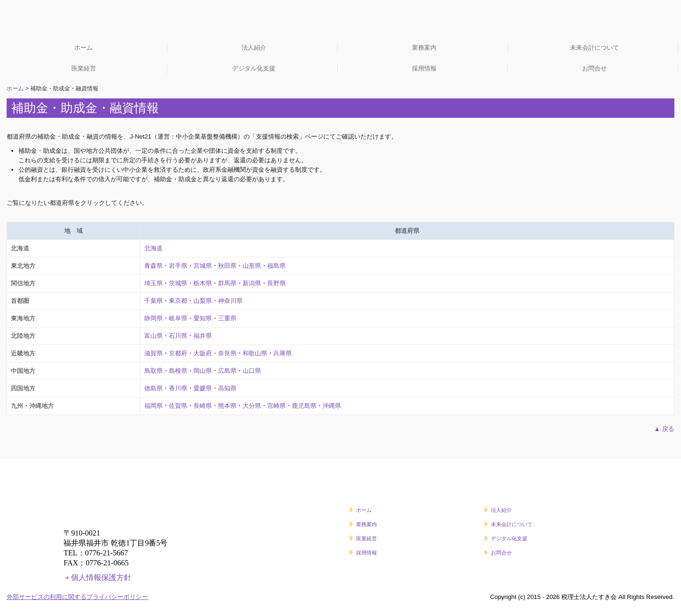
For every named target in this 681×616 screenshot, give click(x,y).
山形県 (252, 266)
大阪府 (203, 353)
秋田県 (227, 266)
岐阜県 (178, 318)
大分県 (252, 406)
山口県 (252, 371)
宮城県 (203, 266)
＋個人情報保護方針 (97, 577)
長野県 (276, 283)
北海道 (153, 248)
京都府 (178, 353)
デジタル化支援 (254, 68)
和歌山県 (255, 353)
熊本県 (227, 406)
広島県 (227, 371)
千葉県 (153, 301)
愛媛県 (203, 388)
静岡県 (153, 318)
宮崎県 (276, 406)
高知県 (227, 388)
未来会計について (594, 48)
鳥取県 (153, 371)
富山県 (153, 336)
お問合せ (594, 68)
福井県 (203, 336)
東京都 (178, 301)
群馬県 (227, 283)
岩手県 (178, 266)
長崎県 (203, 406)
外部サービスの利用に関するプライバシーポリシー (77, 597)
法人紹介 (254, 48)
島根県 (178, 371)
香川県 (178, 388)
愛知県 (203, 318)
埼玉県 (153, 283)
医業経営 (84, 68)
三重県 (227, 318)
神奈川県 (230, 301)
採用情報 (424, 68)
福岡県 (153, 406)
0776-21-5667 (107, 553)
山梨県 (203, 301)
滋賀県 (153, 353)
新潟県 (252, 283)
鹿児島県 (304, 406)
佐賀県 (178, 406)
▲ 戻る (664, 429)
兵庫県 (283, 353)
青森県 (153, 266)
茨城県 (178, 283)
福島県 (276, 266)
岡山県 (203, 371)
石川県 (178, 336)
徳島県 (153, 388)
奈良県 (227, 353)
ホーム (83, 48)
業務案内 (424, 48)
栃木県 (203, 283)
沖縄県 (332, 406)
